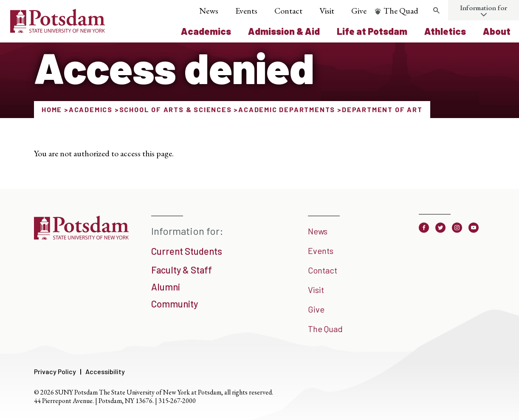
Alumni (166, 287)
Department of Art (382, 109)
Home (52, 109)
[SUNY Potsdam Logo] (58, 30)
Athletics (445, 31)
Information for (484, 8)
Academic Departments (287, 109)
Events (246, 11)
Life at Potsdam (372, 31)
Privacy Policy (55, 371)
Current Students (187, 251)
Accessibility (105, 371)
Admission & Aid (284, 31)
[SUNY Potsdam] (81, 237)
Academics (206, 31)
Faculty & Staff (182, 270)
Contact (288, 11)
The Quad (401, 11)
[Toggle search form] (436, 11)
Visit (327, 11)
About (497, 31)
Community (175, 304)
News (209, 11)
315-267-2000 (177, 401)
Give (359, 11)
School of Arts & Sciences (176, 109)
